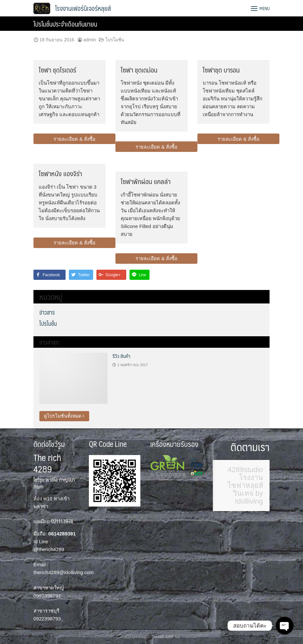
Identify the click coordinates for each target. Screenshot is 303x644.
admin (90, 40)
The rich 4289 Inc (166, 637)
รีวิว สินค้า (121, 356)
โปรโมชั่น (115, 40)
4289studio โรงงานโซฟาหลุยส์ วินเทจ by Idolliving (245, 485)
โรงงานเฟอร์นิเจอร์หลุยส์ (83, 8)
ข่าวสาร (47, 312)
